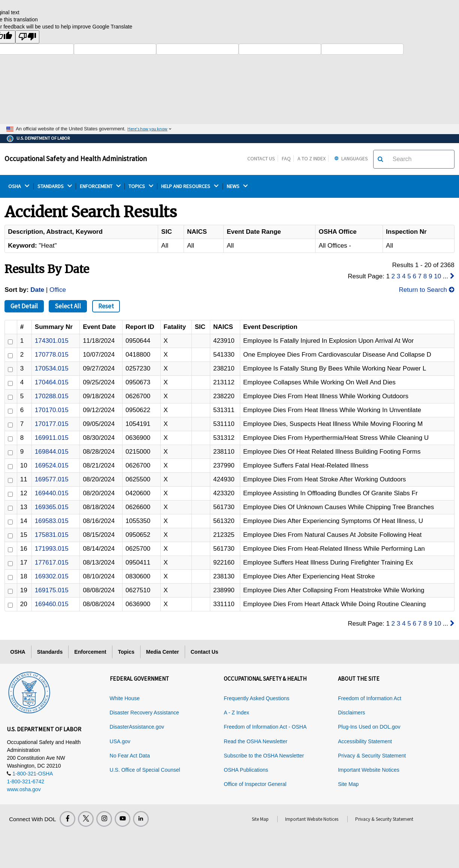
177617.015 (52, 562)
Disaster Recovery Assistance (144, 713)
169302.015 (52, 576)
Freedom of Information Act (370, 698)
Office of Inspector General (255, 784)
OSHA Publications (246, 770)
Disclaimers (351, 713)
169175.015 (52, 590)
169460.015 (52, 604)
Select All (68, 306)
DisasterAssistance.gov (137, 727)
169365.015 (52, 507)
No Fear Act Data (130, 756)
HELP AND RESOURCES (190, 186)
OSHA (19, 186)
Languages (350, 158)
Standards (50, 652)
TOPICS (141, 186)
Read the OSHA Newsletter (256, 741)
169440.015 (52, 493)
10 (437, 276)
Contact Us (261, 158)
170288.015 (52, 396)
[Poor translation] (27, 37)
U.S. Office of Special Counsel (145, 770)
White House (125, 698)
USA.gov (120, 741)
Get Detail (24, 306)
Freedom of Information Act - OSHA (265, 727)
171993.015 (52, 549)
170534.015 (52, 368)
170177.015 (52, 424)
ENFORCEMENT (100, 186)
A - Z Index (236, 713)
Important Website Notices (369, 770)
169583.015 (52, 521)
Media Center (163, 652)
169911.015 (52, 438)
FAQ (286, 158)
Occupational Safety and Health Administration (76, 158)
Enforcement (90, 652)
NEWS (237, 186)
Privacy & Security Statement (372, 756)
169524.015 (52, 465)
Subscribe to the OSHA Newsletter (264, 756)
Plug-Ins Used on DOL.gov (369, 727)
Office (58, 290)
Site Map (348, 784)
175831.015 (52, 535)
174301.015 (52, 341)
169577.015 (52, 479)
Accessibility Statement (365, 741)
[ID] (10, 342)
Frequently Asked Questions (256, 698)
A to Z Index (312, 158)
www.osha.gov (24, 789)
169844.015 (52, 452)
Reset (106, 306)
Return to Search (426, 290)
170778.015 (52, 355)
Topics (126, 652)
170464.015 (52, 382)
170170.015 (52, 410)
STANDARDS (55, 186)
